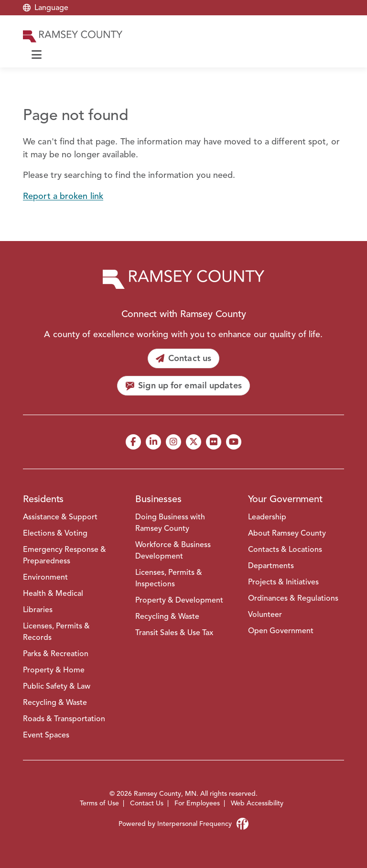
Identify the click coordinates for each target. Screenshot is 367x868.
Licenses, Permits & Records (56, 632)
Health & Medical (53, 593)
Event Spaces (46, 735)
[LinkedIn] (153, 442)
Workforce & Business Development (173, 550)
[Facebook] (133, 442)
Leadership (267, 517)
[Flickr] (214, 442)
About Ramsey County (287, 533)
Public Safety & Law (57, 686)
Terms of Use (99, 803)
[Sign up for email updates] (183, 386)
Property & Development (179, 600)
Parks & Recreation (56, 654)
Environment (45, 577)
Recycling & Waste (55, 703)
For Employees (197, 803)
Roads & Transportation (64, 719)
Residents (43, 499)
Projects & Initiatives (283, 582)
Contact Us (147, 803)
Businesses (158, 499)
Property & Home (54, 670)
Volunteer (265, 615)
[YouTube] (234, 442)
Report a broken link (63, 196)
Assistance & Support (60, 517)
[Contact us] (183, 358)
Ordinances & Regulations (293, 598)
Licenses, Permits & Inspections (169, 578)
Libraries (38, 610)
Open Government (281, 631)
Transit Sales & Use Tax (174, 633)
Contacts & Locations (285, 549)
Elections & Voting (55, 533)
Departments (271, 566)
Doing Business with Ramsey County (170, 523)
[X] (194, 442)
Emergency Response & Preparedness (65, 555)
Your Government (285, 499)
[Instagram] (173, 442)
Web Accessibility (257, 803)
